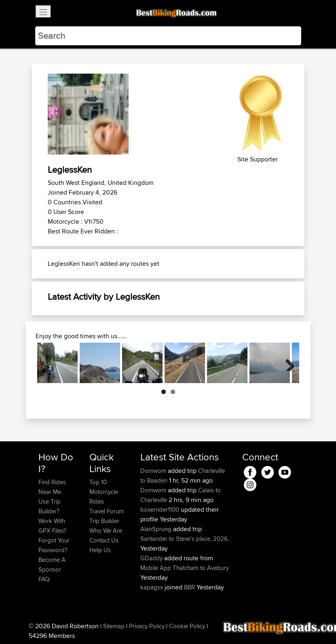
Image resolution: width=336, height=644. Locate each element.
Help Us (100, 550)
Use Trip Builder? (50, 506)
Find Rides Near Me (52, 487)
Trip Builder (104, 521)
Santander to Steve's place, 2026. (185, 539)
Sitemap (114, 626)
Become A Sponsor (52, 565)
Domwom (154, 471)
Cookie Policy (187, 626)
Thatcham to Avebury (201, 568)
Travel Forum (107, 511)
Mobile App (156, 568)
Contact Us (104, 540)
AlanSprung (157, 529)
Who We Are (106, 531)
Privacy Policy (147, 626)
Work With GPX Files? (52, 526)
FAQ (44, 579)
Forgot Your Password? (54, 545)
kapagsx (152, 587)
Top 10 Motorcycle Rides (104, 492)
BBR (189, 587)
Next (287, 363)
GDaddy (152, 558)
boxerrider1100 (161, 509)
